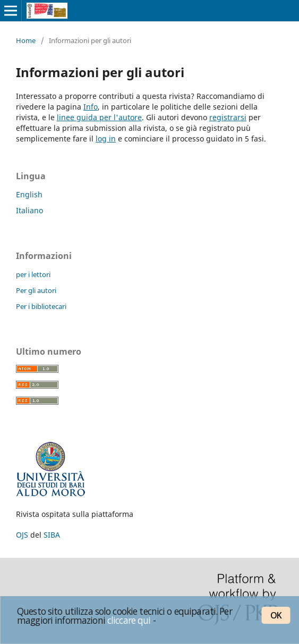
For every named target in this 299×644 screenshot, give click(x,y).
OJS (22, 535)
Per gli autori (36, 290)
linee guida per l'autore (99, 117)
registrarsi (228, 117)
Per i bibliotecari (41, 306)
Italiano (29, 210)
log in (106, 139)
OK (276, 615)
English (29, 194)
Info (91, 107)
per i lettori (33, 274)
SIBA (52, 535)
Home (26, 40)
